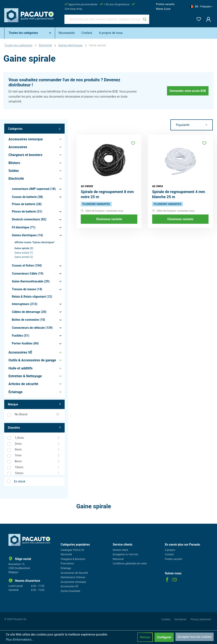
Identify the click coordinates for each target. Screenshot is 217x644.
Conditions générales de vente (130, 564)
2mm (37, 444)
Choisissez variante (109, 219)
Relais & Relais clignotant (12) (32, 297)
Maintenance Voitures (73, 577)
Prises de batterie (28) (27, 204)
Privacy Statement (201, 619)
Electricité (66, 554)
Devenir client (120, 550)
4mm (37, 450)
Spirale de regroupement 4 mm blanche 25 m (179, 194)
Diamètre (34, 428)
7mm (37, 456)
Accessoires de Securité (74, 573)
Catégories (34, 129)
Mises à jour (163, 9)
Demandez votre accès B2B (188, 91)
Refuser (145, 637)
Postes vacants (165, 4)
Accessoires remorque (73, 582)
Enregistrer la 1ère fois (125, 554)
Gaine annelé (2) (24, 257)
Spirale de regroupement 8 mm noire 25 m (107, 194)
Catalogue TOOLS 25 (72, 550)
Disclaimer (181, 619)
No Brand (37, 415)
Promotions (67, 564)
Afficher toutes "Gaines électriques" (35, 242)
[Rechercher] (145, 19)
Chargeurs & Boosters (73, 559)
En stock (20, 481)
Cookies (166, 619)
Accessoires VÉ (69, 586)
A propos (170, 550)
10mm (37, 467)
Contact (169, 554)
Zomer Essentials (70, 591)
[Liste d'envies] (198, 18)
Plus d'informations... (20, 640)
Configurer (164, 637)
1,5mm (37, 438)
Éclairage (66, 568)
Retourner (118, 559)
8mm (37, 462)
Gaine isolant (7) (24, 253)
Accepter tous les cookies (195, 637)
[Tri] (192, 125)
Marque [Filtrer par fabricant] (34, 404)
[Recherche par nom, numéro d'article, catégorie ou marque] (102, 19)
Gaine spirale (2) (24, 248)
